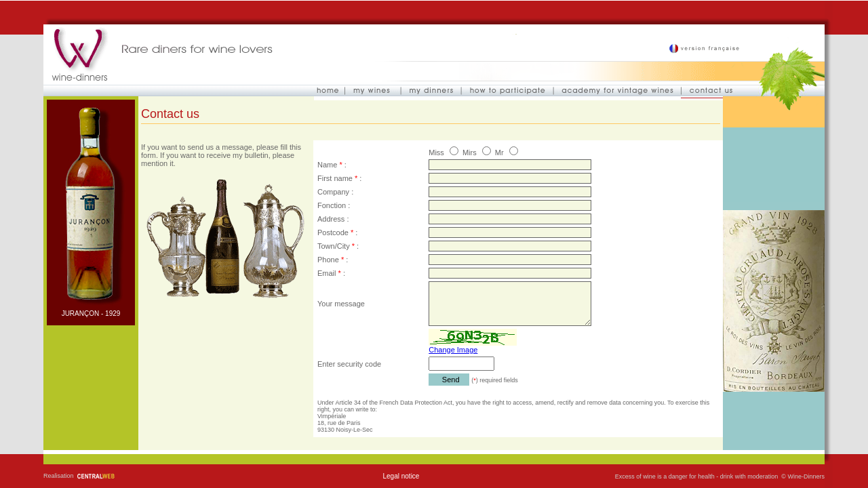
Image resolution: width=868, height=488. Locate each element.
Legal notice (401, 476)
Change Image (453, 350)
